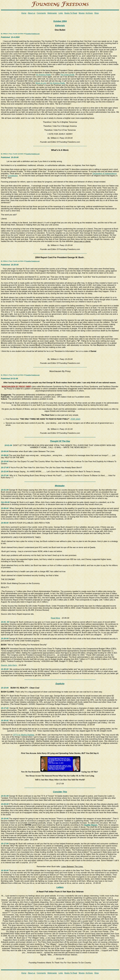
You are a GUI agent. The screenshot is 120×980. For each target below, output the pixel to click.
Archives (89, 13)
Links (61, 13)
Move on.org (41, 83)
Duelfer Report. (91, 825)
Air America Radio (43, 75)
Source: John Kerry (9, 665)
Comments (41, 13)
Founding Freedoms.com (33, 34)
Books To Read (71, 13)
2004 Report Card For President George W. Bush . (60, 257)
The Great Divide (67, 75)
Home (24, 13)
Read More (55, 618)
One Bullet (60, 30)
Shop (97, 13)
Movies (82, 13)
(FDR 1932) (75, 419)
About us (31, 13)
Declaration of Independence (105, 174)
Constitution (13, 176)
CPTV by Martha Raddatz (24, 735)
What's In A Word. (60, 150)
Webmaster (52, 13)
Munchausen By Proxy (60, 371)
